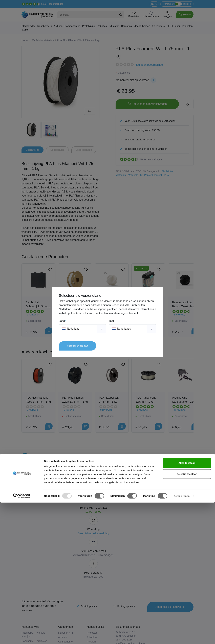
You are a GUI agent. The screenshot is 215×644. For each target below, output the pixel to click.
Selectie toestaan (187, 615)
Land (62, 321)
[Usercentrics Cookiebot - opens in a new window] (22, 637)
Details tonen (181, 637)
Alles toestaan (187, 604)
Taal (112, 321)
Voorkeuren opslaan (78, 346)
